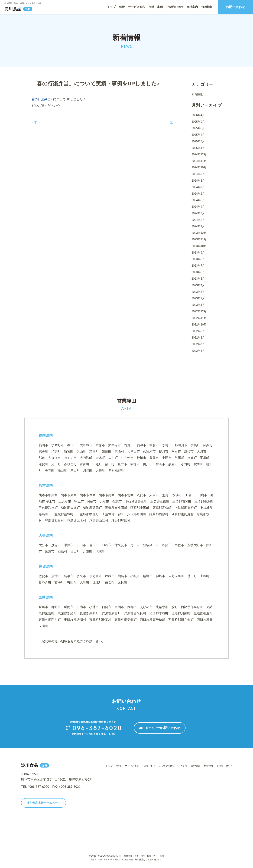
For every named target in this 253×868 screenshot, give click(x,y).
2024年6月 (198, 194)
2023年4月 (198, 285)
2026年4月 (198, 115)
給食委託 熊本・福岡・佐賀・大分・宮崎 (23, 3)
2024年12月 (199, 154)
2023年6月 (198, 272)
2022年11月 (199, 318)
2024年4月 (198, 207)
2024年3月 (198, 213)
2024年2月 (198, 220)
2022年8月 (198, 338)
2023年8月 (198, 259)
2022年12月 (199, 311)
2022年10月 (199, 325)
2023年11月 (199, 239)
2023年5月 (198, 279)
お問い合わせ (235, 7)
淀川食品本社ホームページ (44, 803)
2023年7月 (198, 266)
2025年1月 (198, 148)
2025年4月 (198, 135)
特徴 (122, 7)
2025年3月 (198, 141)
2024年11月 (199, 161)
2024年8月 (198, 181)
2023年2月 (198, 298)
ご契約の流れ (175, 7)
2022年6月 (198, 351)
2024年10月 (199, 167)
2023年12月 (199, 233)
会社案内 (192, 7)
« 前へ (36, 122)
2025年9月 (198, 122)
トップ (111, 7)
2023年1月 (198, 305)
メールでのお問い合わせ (160, 728)
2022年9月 (198, 331)
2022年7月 (198, 344)
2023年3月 (198, 292)
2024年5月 (198, 200)
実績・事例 (156, 7)
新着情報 (197, 94)
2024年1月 (198, 226)
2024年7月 (198, 187)
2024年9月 (198, 174)
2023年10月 (199, 246)
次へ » (175, 122)
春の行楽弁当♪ (42, 99)
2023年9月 (198, 253)
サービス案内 (137, 7)
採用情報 (207, 7)
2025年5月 (198, 128)
